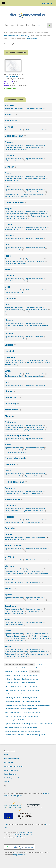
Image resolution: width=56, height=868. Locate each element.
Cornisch (11, 167)
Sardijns (16, 672)
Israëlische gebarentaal (29, 698)
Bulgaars (10, 142)
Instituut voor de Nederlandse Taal (22, 835)
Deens (8, 173)
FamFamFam (21, 837)
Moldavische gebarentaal (29, 709)
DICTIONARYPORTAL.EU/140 (14, 75)
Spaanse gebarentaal (13, 724)
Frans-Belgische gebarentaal (15, 690)
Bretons (9, 127)
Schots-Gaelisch (13, 546)
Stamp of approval (10, 774)
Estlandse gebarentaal (28, 683)
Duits (8, 187)
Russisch (10, 517)
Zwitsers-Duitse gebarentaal (31, 731)
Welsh (8, 631)
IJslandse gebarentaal (13, 698)
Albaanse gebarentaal (13, 675)
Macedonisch (13, 410)
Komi (32, 668)
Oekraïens (11, 464)
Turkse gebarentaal (45, 724)
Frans (8, 256)
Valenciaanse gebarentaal (13, 727)
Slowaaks (10, 579)
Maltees (10, 416)
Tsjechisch (10, 606)
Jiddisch (10, 345)
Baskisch (11, 114)
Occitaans (9, 672)
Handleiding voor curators (12, 778)
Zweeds (9, 647)
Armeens (39, 664)
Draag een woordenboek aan (13, 766)
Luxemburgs (13, 404)
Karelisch (11, 351)
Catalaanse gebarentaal (30, 679)
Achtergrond (8, 763)
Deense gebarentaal (12, 683)
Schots (9, 534)
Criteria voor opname (11, 770)
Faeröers (9, 236)
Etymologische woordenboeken (16, 150)
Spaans (9, 595)
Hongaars (11, 298)
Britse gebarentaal (15, 136)
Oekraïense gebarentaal (14, 713)
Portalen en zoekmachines (15, 161)
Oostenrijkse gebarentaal (31, 713)
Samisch (11, 528)
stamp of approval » (20, 855)
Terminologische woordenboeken (17, 214)
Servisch (9, 557)
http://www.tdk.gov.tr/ (11, 88)
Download (7, 782)
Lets (7, 382)
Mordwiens (44, 668)
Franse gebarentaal (33, 690)
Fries (9, 269)
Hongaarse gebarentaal (28, 694)
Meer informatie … (33, 39)
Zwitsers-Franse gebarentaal (15, 735)
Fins (7, 245)
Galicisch (10, 276)
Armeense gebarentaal (29, 675)
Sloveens (10, 566)
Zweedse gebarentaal (13, 731)
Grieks (8, 287)
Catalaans (10, 156)
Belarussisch (13, 121)
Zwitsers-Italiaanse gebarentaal (36, 735)
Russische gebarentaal (13, 720)
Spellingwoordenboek (34, 147)
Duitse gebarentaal (16, 202)
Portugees (10, 488)
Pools (8, 471)
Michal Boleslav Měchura (26, 832)
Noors (8, 445)
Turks (8, 620)
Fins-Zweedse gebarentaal (14, 687)
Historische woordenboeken (37, 130)
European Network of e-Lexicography (17, 36)
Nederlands (47, 3)
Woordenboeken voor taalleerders (17, 196)
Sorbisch (11, 589)
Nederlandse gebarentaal (18, 436)
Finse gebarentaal (31, 687)
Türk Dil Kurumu (12, 77)
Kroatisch (10, 357)
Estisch (9, 224)
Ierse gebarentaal (43, 694)
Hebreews (26, 668)
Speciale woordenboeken (36, 108)
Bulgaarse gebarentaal (13, 679)
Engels (8, 209)
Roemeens (10, 506)
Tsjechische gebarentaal (29, 724)
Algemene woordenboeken (15, 108)
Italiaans (9, 334)
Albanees (10, 105)
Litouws (10, 391)
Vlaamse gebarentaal (30, 727)
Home (6, 755)
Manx (37, 668)
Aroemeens (9, 668)
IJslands (9, 320)
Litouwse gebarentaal (43, 705)
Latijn (8, 371)
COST (6, 825)
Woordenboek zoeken (11, 759)
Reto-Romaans (14, 499)
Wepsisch (24, 672)
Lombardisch (13, 397)
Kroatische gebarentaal (13, 705)
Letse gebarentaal (28, 705)
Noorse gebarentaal (16, 458)
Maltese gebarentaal (12, 709)
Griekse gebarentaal (12, 694)
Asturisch (18, 668)
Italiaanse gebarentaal (13, 701)
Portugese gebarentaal (13, 716)
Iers (7, 304)
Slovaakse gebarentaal (30, 720)
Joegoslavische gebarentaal (31, 701)
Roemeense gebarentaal (30, 716)
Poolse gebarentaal (16, 482)
